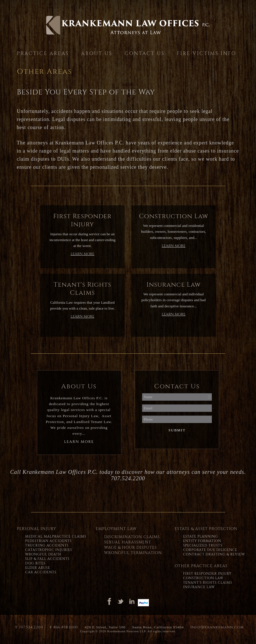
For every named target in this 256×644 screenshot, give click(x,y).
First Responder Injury (207, 574)
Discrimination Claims (132, 537)
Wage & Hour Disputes (130, 547)
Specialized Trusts (203, 545)
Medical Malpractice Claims (56, 536)
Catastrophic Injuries (49, 550)
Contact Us (145, 54)
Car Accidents (41, 572)
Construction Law (203, 578)
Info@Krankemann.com (217, 627)
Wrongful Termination (133, 553)
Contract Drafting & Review (214, 554)
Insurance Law (199, 587)
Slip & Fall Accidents (47, 559)
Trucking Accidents (47, 545)
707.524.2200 (31, 627)
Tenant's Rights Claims (208, 583)
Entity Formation (202, 541)
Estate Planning (201, 536)
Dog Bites (35, 563)
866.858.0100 (66, 627)
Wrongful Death (43, 554)
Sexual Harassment (127, 542)
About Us (97, 54)
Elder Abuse (38, 568)
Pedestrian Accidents (48, 541)
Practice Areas (43, 54)
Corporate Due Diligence (210, 550)
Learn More (83, 254)
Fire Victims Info (207, 54)
